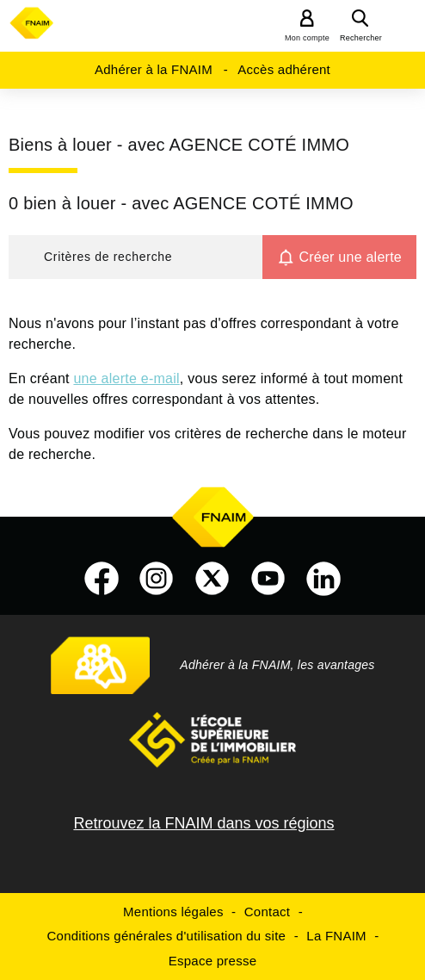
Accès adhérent (284, 69)
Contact (267, 912)
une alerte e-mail (126, 378)
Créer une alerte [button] (350, 257)
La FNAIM (336, 936)
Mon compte (307, 38)
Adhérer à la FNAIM (154, 69)
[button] (136, 257)
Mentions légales (173, 912)
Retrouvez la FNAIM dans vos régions (203, 823)
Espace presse (212, 961)
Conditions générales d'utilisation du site (167, 936)
